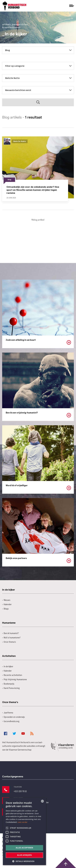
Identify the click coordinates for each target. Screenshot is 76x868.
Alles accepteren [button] (24, 848)
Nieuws (6, 600)
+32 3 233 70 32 (20, 791)
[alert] (24, 831)
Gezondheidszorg (11, 721)
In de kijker (8, 667)
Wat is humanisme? (11, 638)
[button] (24, 861)
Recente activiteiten (12, 675)
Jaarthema (8, 713)
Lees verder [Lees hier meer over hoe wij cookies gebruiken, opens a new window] (23, 822)
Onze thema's (9, 642)
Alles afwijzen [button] (24, 855)
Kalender (7, 604)
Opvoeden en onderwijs (14, 717)
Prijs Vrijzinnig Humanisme (15, 680)
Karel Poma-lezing (11, 688)
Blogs (5, 609)
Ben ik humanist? (10, 633)
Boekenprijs (8, 684)
